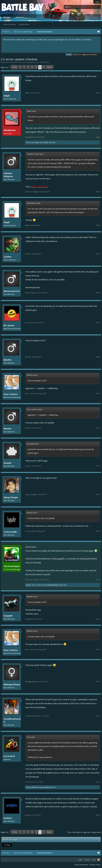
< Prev (14, 67)
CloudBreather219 (12, 720)
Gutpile (8, 463)
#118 (98, 716)
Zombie (8, 257)
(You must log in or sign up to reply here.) (84, 832)
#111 (98, 466)
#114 (98, 580)
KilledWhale (30, 137)
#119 (98, 782)
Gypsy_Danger (11, 497)
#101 (98, 93)
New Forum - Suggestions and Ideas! (85, 54)
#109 (98, 394)
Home (87, 860)
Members (20, 17)
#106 (98, 293)
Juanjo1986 (44, 787)
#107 (98, 323)
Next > (50, 67)
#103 (98, 192)
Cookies (69, 54)
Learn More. (87, 40)
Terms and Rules (81, 865)
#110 (98, 428)
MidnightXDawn (53, 585)
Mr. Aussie (9, 325)
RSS (99, 860)
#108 (98, 357)
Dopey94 (8, 616)
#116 (98, 649)
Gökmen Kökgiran (8, 175)
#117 (98, 682)
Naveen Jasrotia (12, 291)
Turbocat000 (10, 532)
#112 (98, 494)
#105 (98, 254)
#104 (98, 225)
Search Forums (10, 24)
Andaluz (8, 818)
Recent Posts (24, 24)
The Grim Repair (33, 142)
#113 (98, 531)
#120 (98, 815)
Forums (7, 17)
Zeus (37, 62)
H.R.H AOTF (9, 756)
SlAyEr (7, 96)
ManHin (8, 360)
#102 (98, 137)
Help (80, 860)
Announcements (19, 62)
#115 (98, 619)
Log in (97, 2)
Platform (13, 7)
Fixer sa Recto (11, 394)
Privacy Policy (95, 865)
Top (94, 860)
